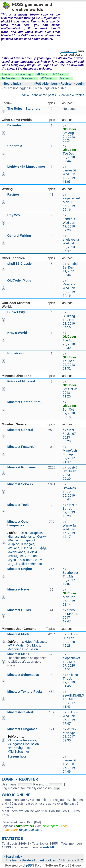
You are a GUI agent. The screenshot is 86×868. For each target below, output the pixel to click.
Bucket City (16, 312)
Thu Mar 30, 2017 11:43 (69, 703)
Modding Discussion (23, 649)
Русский (15, 560)
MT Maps (42, 74)
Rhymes (14, 215)
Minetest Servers (20, 484)
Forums (6, 74)
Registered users (31, 830)
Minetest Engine (20, 569)
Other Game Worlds (17, 120)
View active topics (71, 95)
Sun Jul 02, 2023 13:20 (69, 512)
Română (33, 556)
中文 (40, 560)
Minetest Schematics (23, 675)
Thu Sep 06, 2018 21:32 (69, 365)
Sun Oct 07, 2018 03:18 (69, 413)
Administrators (24, 826)
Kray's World (17, 333)
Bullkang (69, 316)
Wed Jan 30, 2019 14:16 (69, 292)
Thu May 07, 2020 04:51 (69, 666)
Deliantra (14, 125)
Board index (13, 84)
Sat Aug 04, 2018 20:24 (69, 137)
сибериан (35, 564)
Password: (41, 784)
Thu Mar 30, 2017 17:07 (69, 580)
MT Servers (47, 78)
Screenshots (17, 756)
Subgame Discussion (24, 744)
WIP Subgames (20, 748)
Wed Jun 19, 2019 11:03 (69, 178)
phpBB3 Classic (20, 264)
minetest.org (23, 74)
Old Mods (33, 645)
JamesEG (69, 170)
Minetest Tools (18, 505)
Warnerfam (71, 525)
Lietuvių (28, 548)
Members (51, 84)
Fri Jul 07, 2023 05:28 (70, 437)
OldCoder (69, 129)
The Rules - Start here (24, 109)
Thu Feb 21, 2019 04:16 (69, 324)
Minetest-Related (20, 712)
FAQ (38, 84)
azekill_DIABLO (73, 695)
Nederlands (17, 552)
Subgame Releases (22, 740)
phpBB (27, 865)
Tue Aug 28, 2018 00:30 (69, 344)
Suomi (29, 560)
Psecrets (69, 284)
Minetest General (15, 424)
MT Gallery (59, 74)
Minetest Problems (21, 467)
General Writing (19, 236)
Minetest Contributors (24, 402)
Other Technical (14, 258)
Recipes (13, 194)
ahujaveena (71, 240)
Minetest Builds (19, 610)
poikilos (72, 634)
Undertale (15, 146)
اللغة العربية (17, 564)
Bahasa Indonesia (22, 537)
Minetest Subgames (22, 729)
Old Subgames (19, 752)
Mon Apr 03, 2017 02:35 (69, 737)
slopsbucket (71, 198)
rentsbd (72, 264)
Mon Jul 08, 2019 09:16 (69, 206)
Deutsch (15, 540)
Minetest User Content (19, 629)
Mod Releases (36, 642)
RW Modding (9, 78)
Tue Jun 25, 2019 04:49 (69, 768)
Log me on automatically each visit (27, 788)
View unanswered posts (39, 95)
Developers (51, 826)
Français (28, 544)
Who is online (16, 795)
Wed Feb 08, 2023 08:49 (69, 247)
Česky (42, 537)
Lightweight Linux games (26, 166)
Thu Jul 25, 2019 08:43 (69, 496)
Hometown (16, 353)
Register (67, 84)
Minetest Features (21, 447)
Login (80, 84)
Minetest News (18, 589)
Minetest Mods (18, 634)
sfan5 (71, 610)
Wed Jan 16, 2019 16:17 (69, 533)
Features (65, 78)
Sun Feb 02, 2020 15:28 (69, 642)
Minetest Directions (16, 376)
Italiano (14, 548)
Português (16, 556)
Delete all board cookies (39, 860)
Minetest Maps (18, 654)
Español (29, 540)
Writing (7, 189)
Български (34, 533)
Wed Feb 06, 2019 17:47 (69, 720)
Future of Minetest (21, 381)
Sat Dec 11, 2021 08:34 (69, 271)
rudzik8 (72, 430)
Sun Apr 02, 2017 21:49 (69, 458)
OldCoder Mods (19, 280)
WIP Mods (16, 645)
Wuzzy (71, 729)
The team (12, 860)
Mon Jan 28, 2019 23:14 (69, 601)
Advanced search (72, 55)
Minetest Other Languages (19, 523)
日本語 (41, 548)
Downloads (28, 78)
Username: (10, 784)
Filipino (14, 544)
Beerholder (70, 573)
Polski (33, 552)
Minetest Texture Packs (25, 692)
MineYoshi (70, 451)
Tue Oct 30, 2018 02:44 (69, 157)
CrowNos (69, 488)
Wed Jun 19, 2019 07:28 (69, 226)
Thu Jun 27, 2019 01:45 (69, 682)
